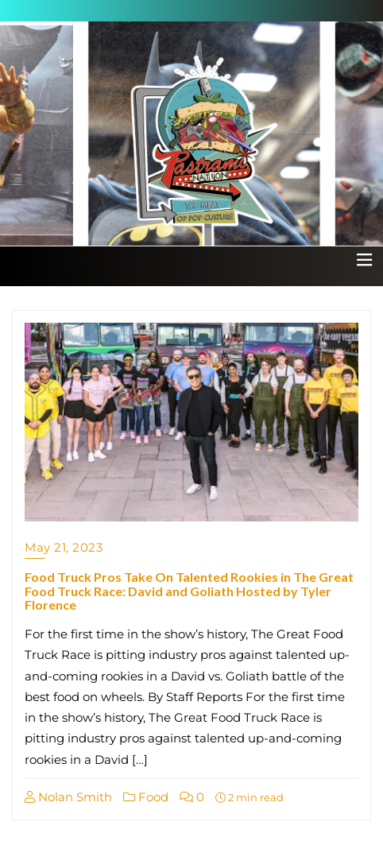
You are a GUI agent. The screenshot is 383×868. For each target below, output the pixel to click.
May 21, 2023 (64, 547)
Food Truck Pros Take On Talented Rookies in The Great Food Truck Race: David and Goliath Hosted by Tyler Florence (189, 591)
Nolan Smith (68, 797)
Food (146, 797)
